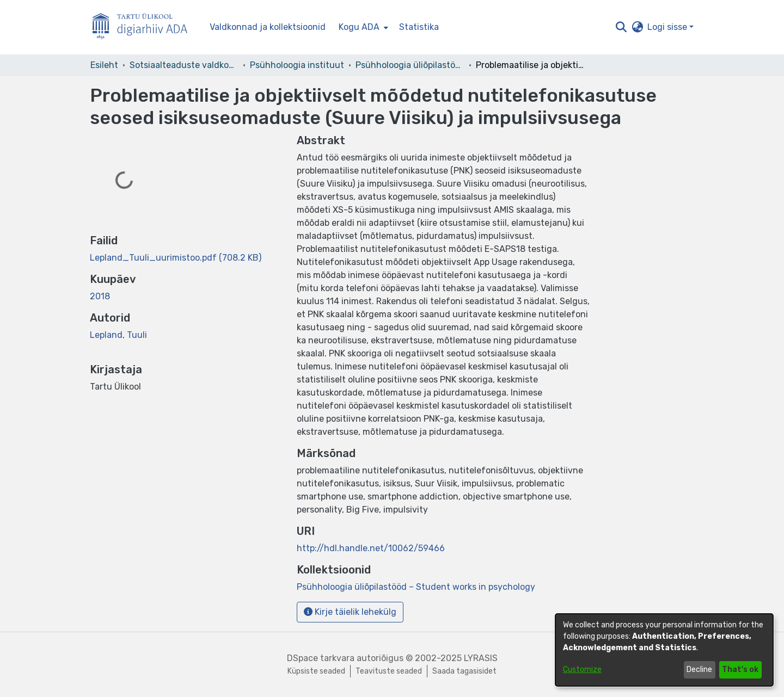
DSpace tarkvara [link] (321, 658)
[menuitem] (362, 27)
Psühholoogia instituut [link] (297, 65)
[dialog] (664, 650)
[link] (176, 258)
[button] (621, 27)
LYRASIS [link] (481, 658)
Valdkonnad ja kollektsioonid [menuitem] (268, 27)
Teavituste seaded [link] (389, 671)
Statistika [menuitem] (419, 27)
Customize (582, 670)
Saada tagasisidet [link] (464, 671)
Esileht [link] (104, 65)
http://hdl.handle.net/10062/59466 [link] (371, 548)
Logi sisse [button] (668, 27)
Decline (699, 670)
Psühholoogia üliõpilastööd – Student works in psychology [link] (410, 65)
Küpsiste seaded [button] (316, 671)
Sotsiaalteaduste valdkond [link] (184, 65)
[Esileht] (144, 27)
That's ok (740, 670)
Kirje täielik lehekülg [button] (350, 612)
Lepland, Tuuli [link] (118, 335)
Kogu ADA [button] (359, 27)
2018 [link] (100, 296)
